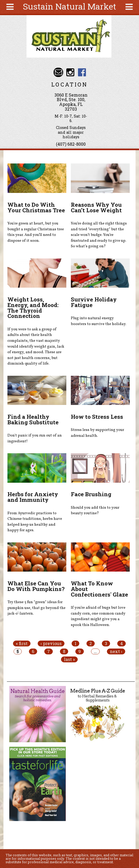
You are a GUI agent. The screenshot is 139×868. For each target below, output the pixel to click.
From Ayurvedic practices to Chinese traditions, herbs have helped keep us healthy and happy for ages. (35, 522)
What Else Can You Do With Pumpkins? (36, 586)
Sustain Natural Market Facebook (82, 72)
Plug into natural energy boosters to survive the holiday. (99, 321)
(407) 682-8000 (71, 144)
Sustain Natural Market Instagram (70, 72)
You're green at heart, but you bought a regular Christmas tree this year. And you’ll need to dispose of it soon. (36, 232)
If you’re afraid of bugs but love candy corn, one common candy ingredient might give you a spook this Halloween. (98, 616)
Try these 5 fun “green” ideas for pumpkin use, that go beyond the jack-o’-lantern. (36, 608)
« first (22, 644)
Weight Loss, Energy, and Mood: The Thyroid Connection (33, 308)
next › (116, 651)
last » (69, 659)
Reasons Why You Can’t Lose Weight (96, 207)
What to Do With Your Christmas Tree (36, 207)
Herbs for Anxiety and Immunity (33, 497)
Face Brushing (91, 494)
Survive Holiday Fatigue (94, 302)
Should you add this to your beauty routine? (95, 511)
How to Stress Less (97, 417)
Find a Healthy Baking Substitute (33, 419)
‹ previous (51, 644)
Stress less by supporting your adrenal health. (97, 433)
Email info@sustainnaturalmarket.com (58, 72)
